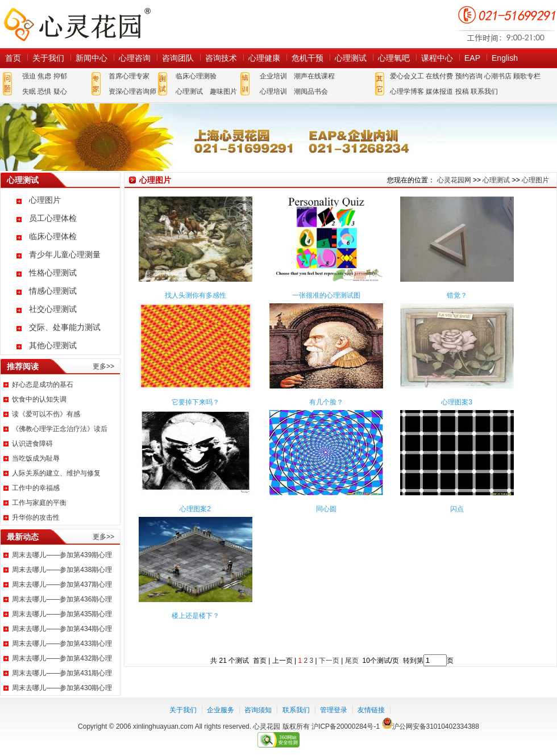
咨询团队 (178, 58)
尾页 (353, 661)
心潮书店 (498, 76)
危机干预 (307, 58)
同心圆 (326, 509)
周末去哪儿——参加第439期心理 (62, 555)
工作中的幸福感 (36, 488)
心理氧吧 (394, 58)
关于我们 (48, 58)
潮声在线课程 (314, 76)
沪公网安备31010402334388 (436, 726)
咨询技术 (221, 58)
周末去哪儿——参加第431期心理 (62, 673)
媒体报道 (439, 91)
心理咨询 (135, 58)
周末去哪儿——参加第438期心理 (62, 570)
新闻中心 (92, 58)
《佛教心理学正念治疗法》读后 (60, 429)
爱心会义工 (407, 76)
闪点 (457, 509)
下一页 (329, 661)
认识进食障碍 (32, 444)
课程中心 (437, 58)
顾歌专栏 (527, 76)
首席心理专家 (129, 76)
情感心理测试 (53, 291)
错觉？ (457, 295)
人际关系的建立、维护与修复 (56, 473)
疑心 (60, 91)
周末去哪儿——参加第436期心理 (62, 599)
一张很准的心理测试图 (326, 295)
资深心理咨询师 (132, 91)
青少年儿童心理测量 (65, 254)
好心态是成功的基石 (43, 385)
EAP (472, 58)
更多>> (103, 366)
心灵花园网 (77, 24)
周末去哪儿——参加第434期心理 (62, 629)
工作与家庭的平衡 (39, 503)
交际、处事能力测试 (65, 327)
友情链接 (371, 710)
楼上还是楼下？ (196, 616)
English (505, 58)
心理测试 (351, 58)
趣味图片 (223, 91)
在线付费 (439, 76)
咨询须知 (258, 710)
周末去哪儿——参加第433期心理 (62, 644)
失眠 (29, 91)
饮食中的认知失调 (39, 399)
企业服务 (221, 710)
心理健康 (264, 58)
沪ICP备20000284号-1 (346, 726)
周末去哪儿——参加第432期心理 (62, 658)
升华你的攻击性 (36, 517)
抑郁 (60, 76)
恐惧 (44, 91)
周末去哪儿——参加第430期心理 (62, 688)
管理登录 (334, 710)
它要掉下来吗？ (196, 402)
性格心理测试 (53, 273)
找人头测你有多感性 (196, 295)
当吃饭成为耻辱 (36, 458)
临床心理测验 (196, 76)
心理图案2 (195, 509)
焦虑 (44, 76)
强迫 (29, 76)
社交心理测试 (53, 309)
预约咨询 (469, 76)
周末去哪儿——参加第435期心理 (62, 614)
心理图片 (45, 200)
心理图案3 (457, 402)
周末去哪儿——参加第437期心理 (62, 584)
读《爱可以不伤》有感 (46, 414)
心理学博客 (407, 91)
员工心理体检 (53, 218)
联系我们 (484, 91)
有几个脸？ (326, 402)
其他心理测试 (53, 345)
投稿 (462, 91)
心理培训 (273, 91)
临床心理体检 (53, 236)
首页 (13, 58)
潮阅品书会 (311, 91)
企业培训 (273, 76)
